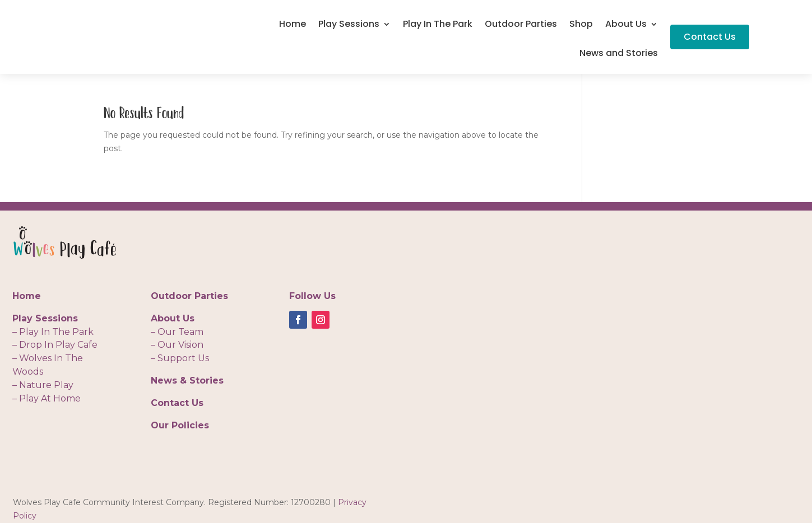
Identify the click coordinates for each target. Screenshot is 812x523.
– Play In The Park (53, 332)
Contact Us (710, 37)
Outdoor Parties (521, 25)
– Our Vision (177, 345)
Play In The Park (438, 25)
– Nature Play (43, 385)
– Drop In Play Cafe (55, 345)
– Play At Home (47, 398)
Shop (581, 25)
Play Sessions (349, 25)
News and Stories (619, 54)
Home (293, 25)
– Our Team (177, 332)
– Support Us (180, 358)
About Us (626, 25)
